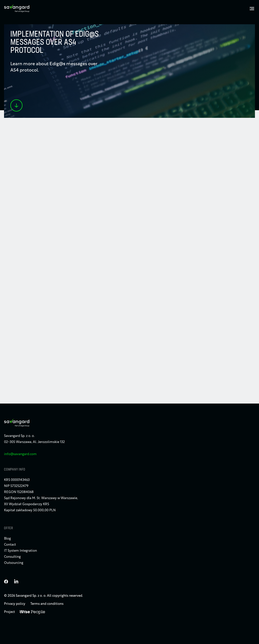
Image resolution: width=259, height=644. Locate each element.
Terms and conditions (47, 604)
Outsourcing (14, 563)
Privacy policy (15, 604)
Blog (7, 539)
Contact (10, 545)
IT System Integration (20, 551)
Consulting (12, 557)
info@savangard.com (20, 454)
